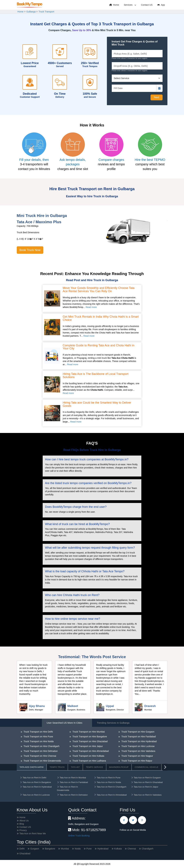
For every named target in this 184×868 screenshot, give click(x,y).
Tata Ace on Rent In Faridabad (73, 782)
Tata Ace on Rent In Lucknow (35, 795)
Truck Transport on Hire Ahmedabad (90, 751)
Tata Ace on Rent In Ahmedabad (110, 795)
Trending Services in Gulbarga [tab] (113, 723)
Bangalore (50, 849)
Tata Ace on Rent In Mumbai (71, 778)
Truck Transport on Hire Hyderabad (139, 741)
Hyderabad (103, 849)
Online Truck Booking (79, 836)
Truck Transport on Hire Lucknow (138, 746)
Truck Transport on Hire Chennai (40, 756)
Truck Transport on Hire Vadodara (138, 751)
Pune (89, 849)
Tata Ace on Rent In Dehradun (72, 795)
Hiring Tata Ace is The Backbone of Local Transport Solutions (96, 376)
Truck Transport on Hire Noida (38, 741)
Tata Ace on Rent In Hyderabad (36, 787)
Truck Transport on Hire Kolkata (88, 756)
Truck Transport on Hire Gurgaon (138, 732)
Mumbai (65, 849)
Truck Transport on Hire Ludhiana (89, 761)
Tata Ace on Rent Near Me (33, 833)
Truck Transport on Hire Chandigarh (41, 746)
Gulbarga (31, 12)
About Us (24, 821)
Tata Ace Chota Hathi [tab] (32, 767)
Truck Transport (46, 12)
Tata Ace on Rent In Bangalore (35, 782)
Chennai (132, 849)
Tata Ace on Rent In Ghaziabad (147, 782)
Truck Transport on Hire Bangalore (89, 737)
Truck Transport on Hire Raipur (136, 761)
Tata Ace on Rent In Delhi (33, 778)
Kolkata (118, 849)
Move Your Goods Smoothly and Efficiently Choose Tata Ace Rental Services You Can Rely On (99, 290)
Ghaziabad (25, 853)
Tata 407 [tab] (75, 767)
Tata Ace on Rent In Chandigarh (110, 787)
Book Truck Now (30, 250)
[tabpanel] (92, 755)
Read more (91, 307)
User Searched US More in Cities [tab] (65, 723)
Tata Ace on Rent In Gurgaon (146, 778)
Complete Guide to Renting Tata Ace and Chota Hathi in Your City (99, 347)
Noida (78, 849)
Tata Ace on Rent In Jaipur (145, 787)
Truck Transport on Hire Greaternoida (42, 761)
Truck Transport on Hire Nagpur (137, 756)
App (161, 5)
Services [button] (128, 5)
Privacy (23, 830)
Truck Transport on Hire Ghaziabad (90, 741)
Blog (22, 824)
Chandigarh (147, 849)
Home (114, 5)
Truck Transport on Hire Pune (38, 737)
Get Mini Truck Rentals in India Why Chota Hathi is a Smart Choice (101, 318)
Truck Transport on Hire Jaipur (87, 746)
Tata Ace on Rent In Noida (108, 782)
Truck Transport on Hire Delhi (38, 732)
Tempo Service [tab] (94, 767)
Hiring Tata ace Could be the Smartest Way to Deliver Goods (97, 404)
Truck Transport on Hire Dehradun (40, 751)
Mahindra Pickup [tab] (119, 767)
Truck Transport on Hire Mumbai (88, 732)
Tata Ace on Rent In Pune (107, 778)
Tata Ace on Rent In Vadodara (146, 795)
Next (157, 97)
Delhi (22, 849)
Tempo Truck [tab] (57, 767)
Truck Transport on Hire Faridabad (138, 737)
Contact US (147, 5)
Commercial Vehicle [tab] (146, 767)
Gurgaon (35, 849)
